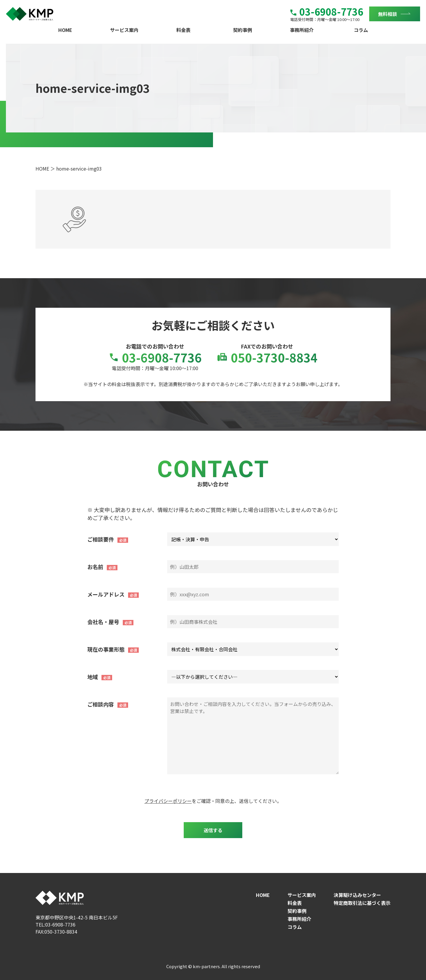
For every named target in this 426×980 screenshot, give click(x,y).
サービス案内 (124, 30)
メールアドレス (106, 594)
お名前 (95, 567)
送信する (213, 830)
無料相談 (388, 14)
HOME (65, 30)
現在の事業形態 (106, 649)
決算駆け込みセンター (357, 895)
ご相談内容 (101, 704)
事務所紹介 (302, 30)
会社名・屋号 (103, 622)
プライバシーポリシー (168, 801)
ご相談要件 (101, 539)
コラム (361, 30)
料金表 (183, 30)
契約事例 (243, 30)
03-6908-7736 (327, 12)
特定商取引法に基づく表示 (362, 903)
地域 (93, 677)
